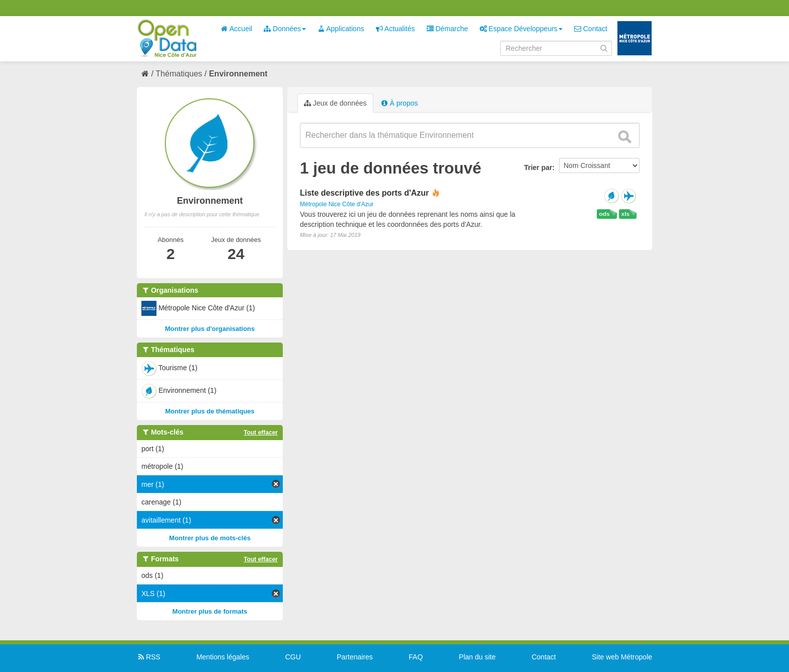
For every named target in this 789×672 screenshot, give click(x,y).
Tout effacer (261, 433)
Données (285, 29)
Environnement (238, 74)
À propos (400, 103)
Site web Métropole (622, 657)
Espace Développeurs (521, 29)
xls (625, 214)
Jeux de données (335, 103)
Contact (591, 29)
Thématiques (179, 74)
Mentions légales (223, 657)
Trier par (538, 167)
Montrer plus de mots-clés (210, 538)
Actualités (396, 29)
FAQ (416, 657)
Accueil (236, 29)
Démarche (447, 29)
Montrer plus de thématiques (210, 411)
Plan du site (477, 657)
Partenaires (355, 657)
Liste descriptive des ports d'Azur (364, 193)
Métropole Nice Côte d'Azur (337, 204)
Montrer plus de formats (210, 611)
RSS (149, 657)
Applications (341, 29)
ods (605, 214)
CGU (293, 657)
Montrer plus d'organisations (210, 329)
